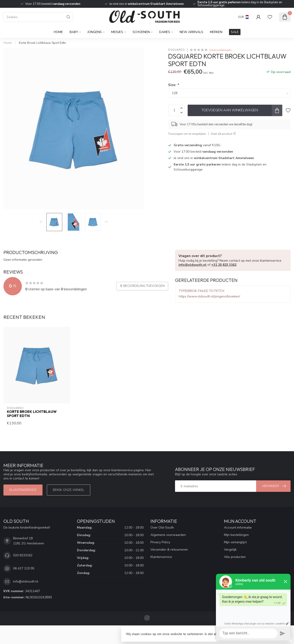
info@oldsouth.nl (192, 265)
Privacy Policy (160, 542)
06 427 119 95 (24, 568)
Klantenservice (23, 490)
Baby (74, 32)
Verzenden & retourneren (169, 550)
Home (58, 32)
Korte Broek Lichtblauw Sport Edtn (42, 43)
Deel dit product (223, 134)
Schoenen (141, 32)
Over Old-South (162, 528)
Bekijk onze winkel (69, 490)
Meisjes (117, 32)
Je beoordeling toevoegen (142, 286)
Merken (216, 32)
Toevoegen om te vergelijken (187, 134)
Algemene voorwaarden (168, 535)
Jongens (95, 32)
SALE (235, 32)
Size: (173, 85)
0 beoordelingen (220, 50)
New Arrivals (191, 32)
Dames (165, 32)
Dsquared (177, 50)
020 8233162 (23, 555)
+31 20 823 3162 (224, 265)
